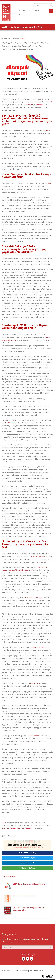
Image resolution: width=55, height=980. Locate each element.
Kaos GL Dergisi (33, 11)
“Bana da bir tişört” (39, 647)
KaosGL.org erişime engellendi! (24, 896)
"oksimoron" (47, 131)
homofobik (30, 105)
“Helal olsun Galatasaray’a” (34, 598)
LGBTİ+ (4, 823)
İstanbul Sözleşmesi (9, 423)
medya (14, 836)
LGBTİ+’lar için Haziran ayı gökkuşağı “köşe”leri (30, 884)
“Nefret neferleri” (34, 736)
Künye (21, 15)
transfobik (40, 105)
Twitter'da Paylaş (27, 858)
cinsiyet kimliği (47, 102)
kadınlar (19, 511)
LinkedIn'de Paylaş (28, 863)
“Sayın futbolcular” (35, 683)
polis (49, 184)
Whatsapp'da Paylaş (27, 868)
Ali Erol (22, 39)
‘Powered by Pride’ (37, 556)
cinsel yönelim (34, 102)
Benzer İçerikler (9, 877)
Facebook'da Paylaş (28, 853)
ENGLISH (22, 11)
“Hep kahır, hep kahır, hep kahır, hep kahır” (17, 828)
